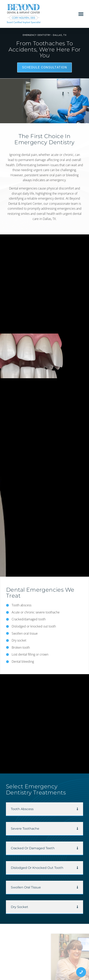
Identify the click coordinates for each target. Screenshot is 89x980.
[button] (81, 14)
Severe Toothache (25, 829)
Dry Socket (20, 907)
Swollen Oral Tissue (26, 887)
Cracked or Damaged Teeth (33, 848)
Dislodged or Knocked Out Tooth (37, 868)
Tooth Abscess (22, 809)
